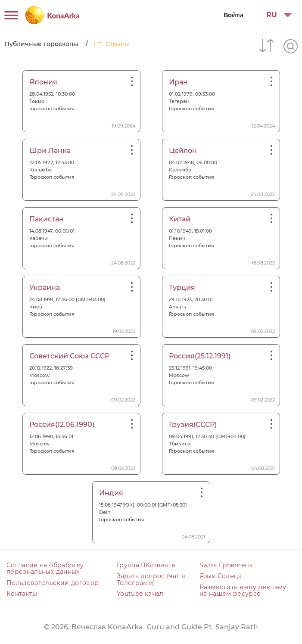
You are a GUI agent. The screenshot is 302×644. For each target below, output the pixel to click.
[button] (276, 15)
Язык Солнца (221, 576)
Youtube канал (140, 594)
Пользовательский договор (53, 583)
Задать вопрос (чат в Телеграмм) (151, 579)
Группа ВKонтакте (146, 565)
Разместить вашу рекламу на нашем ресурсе (243, 590)
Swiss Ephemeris (226, 565)
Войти (234, 15)
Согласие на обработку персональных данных (45, 568)
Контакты (22, 594)
